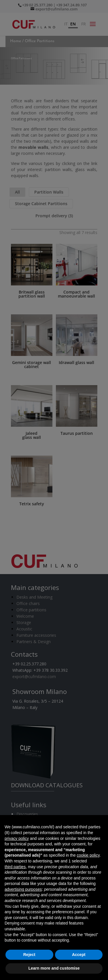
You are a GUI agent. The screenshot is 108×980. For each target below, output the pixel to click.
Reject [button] (29, 955)
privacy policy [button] (17, 838)
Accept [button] (79, 955)
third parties (15, 867)
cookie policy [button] (88, 855)
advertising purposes (23, 889)
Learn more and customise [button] (54, 968)
